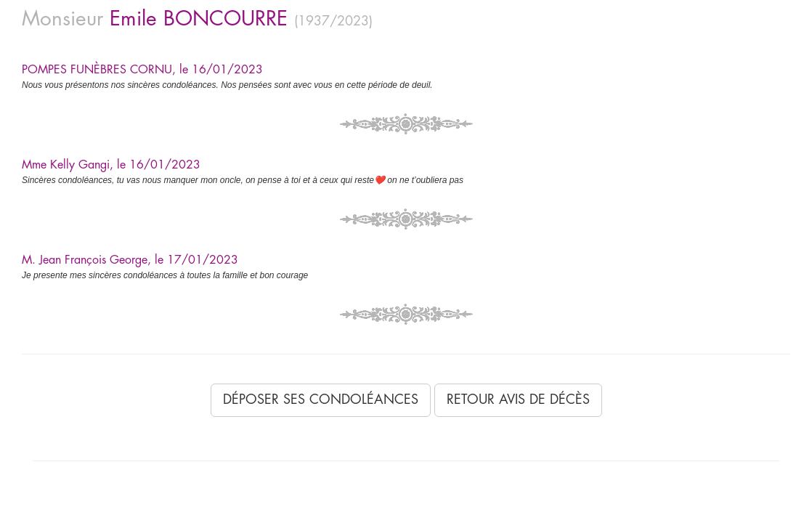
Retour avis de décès (518, 400)
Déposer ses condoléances (321, 400)
